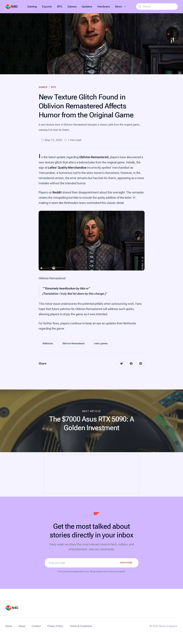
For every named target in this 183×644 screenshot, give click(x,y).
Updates (87, 7)
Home (9, 626)
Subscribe (126, 563)
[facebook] (131, 364)
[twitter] (121, 364)
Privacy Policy (55, 626)
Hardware (104, 7)
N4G (14, 7)
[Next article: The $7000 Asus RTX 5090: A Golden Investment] (91, 421)
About (22, 626)
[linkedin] (141, 364)
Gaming (32, 7)
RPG (60, 7)
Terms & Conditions (81, 626)
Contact (36, 626)
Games (72, 7)
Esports (47, 7)
